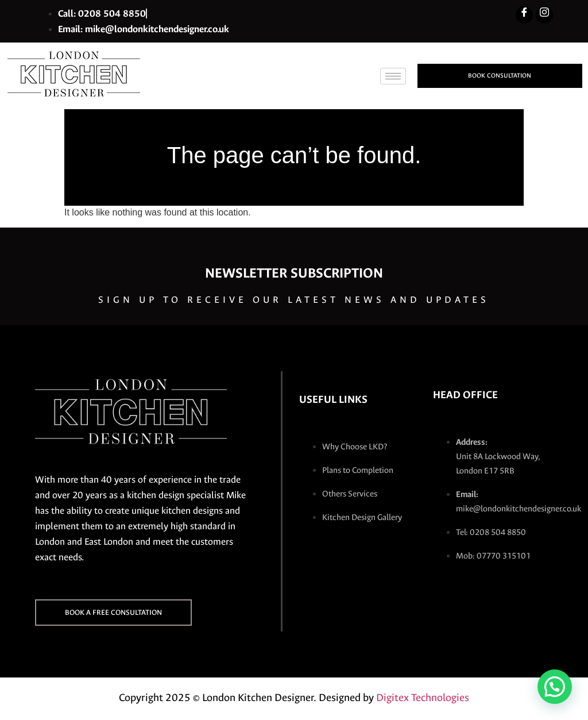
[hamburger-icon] (393, 76)
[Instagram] (544, 15)
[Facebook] (524, 15)
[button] (555, 687)
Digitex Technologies (423, 698)
